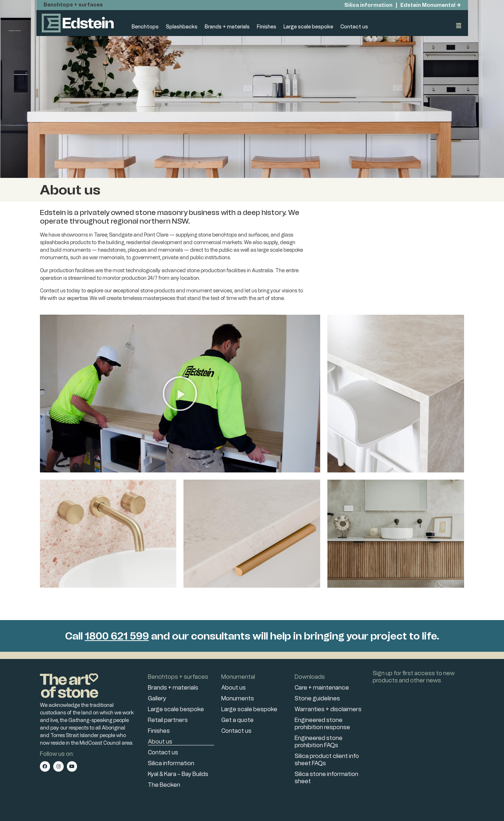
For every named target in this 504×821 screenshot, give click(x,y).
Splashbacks (182, 27)
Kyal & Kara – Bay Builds (178, 774)
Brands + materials (227, 27)
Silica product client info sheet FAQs (327, 760)
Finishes (267, 27)
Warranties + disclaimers (328, 709)
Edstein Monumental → (431, 5)
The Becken (164, 785)
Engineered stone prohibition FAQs (319, 742)
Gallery (157, 698)
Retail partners (168, 720)
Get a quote (237, 720)
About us (160, 742)
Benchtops (145, 27)
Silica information (368, 5)
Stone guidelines (317, 698)
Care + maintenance (322, 688)
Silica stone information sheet (326, 778)
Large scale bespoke (308, 27)
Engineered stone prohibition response (322, 724)
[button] (180, 394)
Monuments (238, 698)
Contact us (354, 27)
